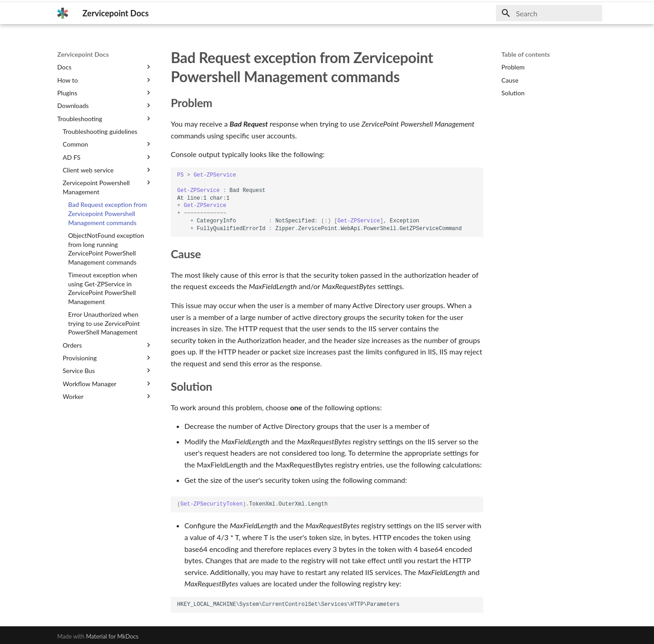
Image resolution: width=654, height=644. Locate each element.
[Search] (549, 13)
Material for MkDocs (112, 636)
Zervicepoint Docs (83, 54)
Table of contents (526, 54)
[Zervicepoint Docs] (63, 13)
